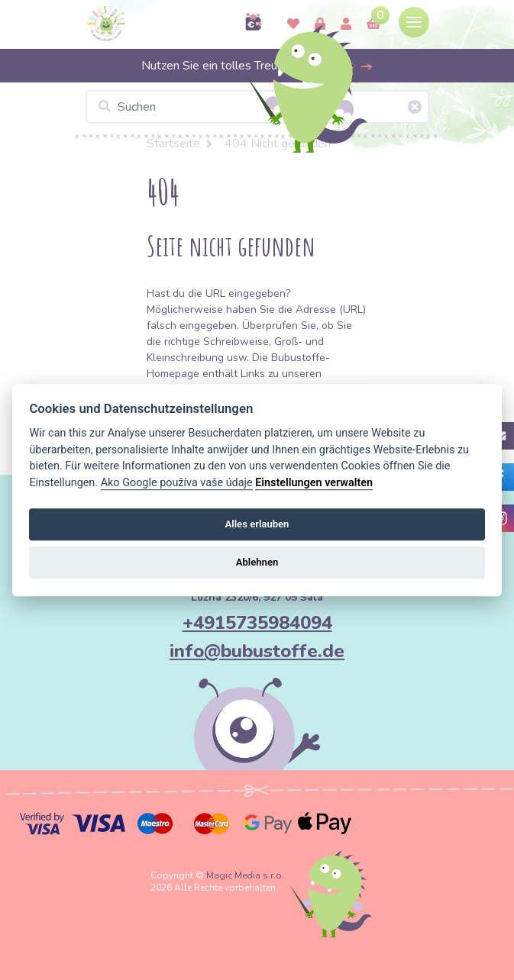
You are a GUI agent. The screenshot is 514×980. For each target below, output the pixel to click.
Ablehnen (257, 563)
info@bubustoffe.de (257, 651)
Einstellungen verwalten (314, 483)
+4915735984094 (257, 623)
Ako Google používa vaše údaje (177, 483)
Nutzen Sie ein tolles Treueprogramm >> (257, 66)
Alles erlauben (257, 524)
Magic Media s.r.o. (245, 875)
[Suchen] (257, 107)
